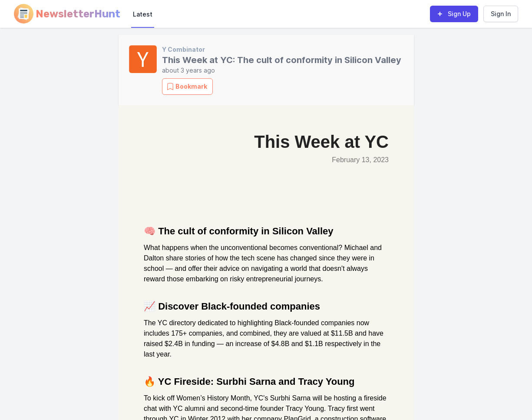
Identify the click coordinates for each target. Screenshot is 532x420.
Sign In (501, 14)
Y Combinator (183, 49)
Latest (143, 14)
